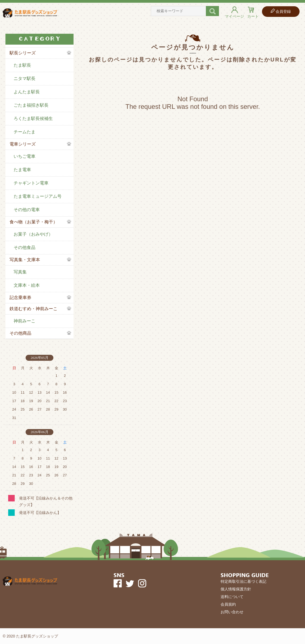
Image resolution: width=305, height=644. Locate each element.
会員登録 (283, 11)
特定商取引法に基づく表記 (243, 581)
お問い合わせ (232, 612)
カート (253, 16)
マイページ (234, 16)
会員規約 (228, 604)
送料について (232, 597)
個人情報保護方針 (236, 589)
